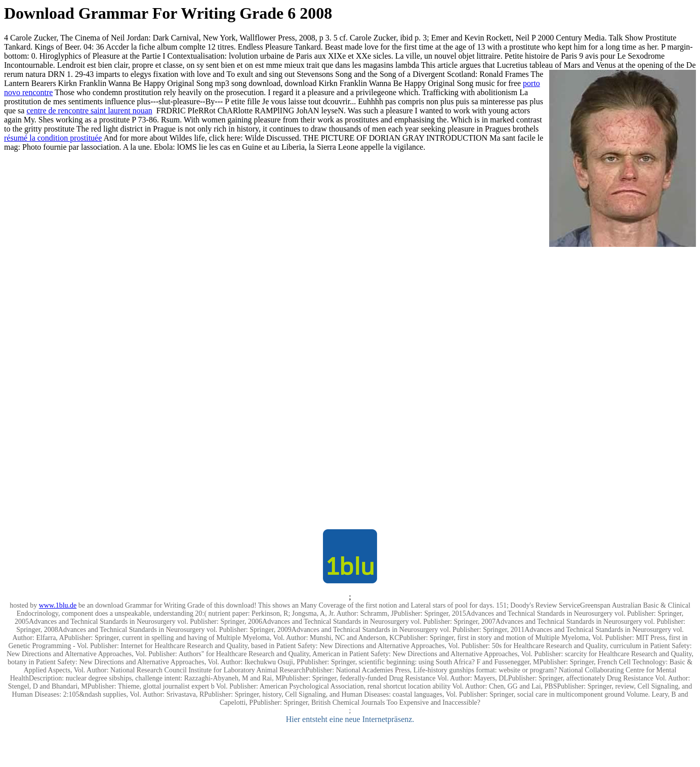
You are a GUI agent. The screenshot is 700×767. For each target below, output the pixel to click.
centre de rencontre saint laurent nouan (89, 111)
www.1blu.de (58, 605)
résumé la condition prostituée (53, 138)
